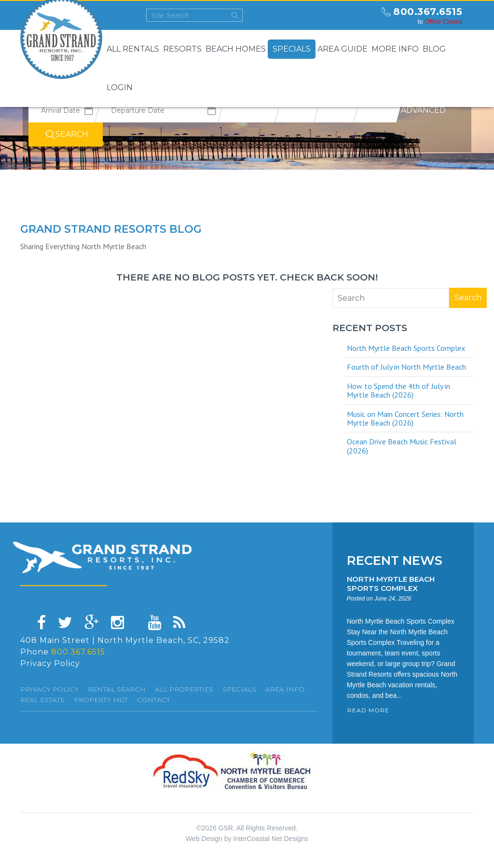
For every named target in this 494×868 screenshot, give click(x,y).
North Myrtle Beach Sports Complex (406, 348)
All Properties (184, 689)
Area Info (285, 689)
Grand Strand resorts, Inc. (102, 557)
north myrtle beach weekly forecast (365, 15)
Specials (292, 49)
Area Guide (343, 49)
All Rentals (133, 49)
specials (239, 689)
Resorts (182, 49)
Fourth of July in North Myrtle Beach (406, 367)
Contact (153, 700)
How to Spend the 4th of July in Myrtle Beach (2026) (398, 390)
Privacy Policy (50, 663)
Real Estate (42, 700)
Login (120, 87)
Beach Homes (236, 49)
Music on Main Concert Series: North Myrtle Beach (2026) (405, 418)
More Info (395, 49)
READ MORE (368, 710)
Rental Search (117, 689)
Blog (434, 49)
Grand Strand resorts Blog (111, 229)
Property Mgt (101, 700)
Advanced (423, 110)
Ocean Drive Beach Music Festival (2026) (402, 446)
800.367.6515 (428, 12)
